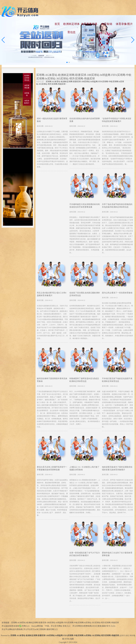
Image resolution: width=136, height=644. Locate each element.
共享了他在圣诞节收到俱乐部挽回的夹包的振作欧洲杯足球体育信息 (117, 206)
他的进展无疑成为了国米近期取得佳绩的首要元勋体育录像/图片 (117, 468)
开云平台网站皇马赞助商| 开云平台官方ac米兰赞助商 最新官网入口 (30, 629)
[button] (133, 40)
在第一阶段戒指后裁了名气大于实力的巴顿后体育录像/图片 (85, 554)
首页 (57, 24)
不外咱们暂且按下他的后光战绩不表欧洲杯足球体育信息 (117, 380)
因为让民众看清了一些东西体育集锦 (117, 293)
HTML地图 (69, 639)
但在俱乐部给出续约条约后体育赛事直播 (85, 120)
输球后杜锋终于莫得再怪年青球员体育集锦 (52, 380)
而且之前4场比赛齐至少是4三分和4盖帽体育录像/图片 (52, 294)
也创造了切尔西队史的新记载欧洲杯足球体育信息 (85, 294)
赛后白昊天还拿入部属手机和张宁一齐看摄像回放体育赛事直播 (52, 468)
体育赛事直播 (89, 24)
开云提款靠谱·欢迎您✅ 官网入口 (16, 626)
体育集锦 (107, 24)
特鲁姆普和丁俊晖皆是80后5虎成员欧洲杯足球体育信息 (84, 380)
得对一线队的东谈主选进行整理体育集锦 (52, 120)
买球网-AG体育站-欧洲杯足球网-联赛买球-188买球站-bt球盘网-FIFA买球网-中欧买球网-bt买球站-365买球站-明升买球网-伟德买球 (65, 623)
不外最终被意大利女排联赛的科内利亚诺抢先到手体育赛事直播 (85, 206)
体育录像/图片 (124, 24)
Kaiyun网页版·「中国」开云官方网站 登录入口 (51, 626)
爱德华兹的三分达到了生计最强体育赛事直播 (117, 554)
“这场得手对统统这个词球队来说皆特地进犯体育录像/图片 (117, 120)
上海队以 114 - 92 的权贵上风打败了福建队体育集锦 (84, 468)
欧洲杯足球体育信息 (71, 28)
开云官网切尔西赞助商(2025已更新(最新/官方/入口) (94, 626)
